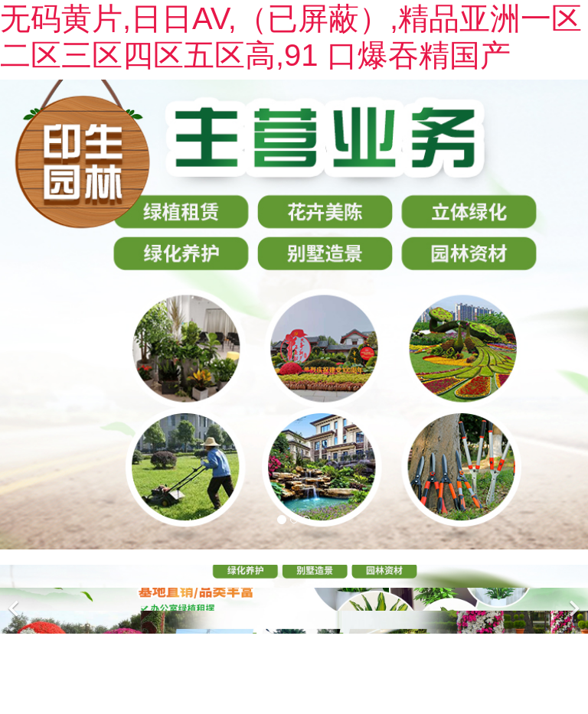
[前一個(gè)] (15, 599)
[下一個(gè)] (573, 599)
